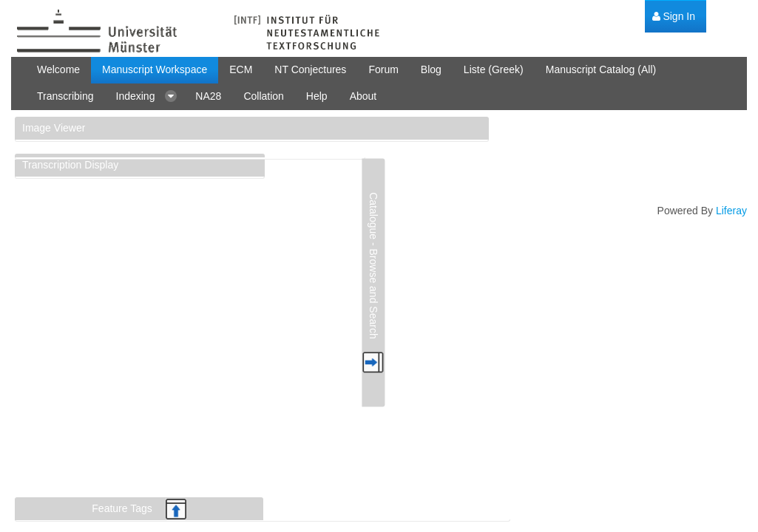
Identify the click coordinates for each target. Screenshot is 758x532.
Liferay (731, 211)
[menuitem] (674, 17)
